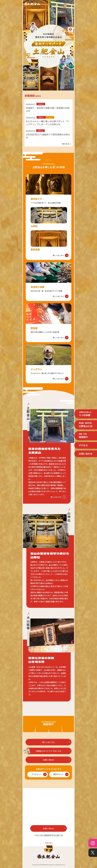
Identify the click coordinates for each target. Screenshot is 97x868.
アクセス (83, 445)
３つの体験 (85, 414)
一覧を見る (66, 144)
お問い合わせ (86, 454)
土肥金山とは (86, 425)
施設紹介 (83, 436)
